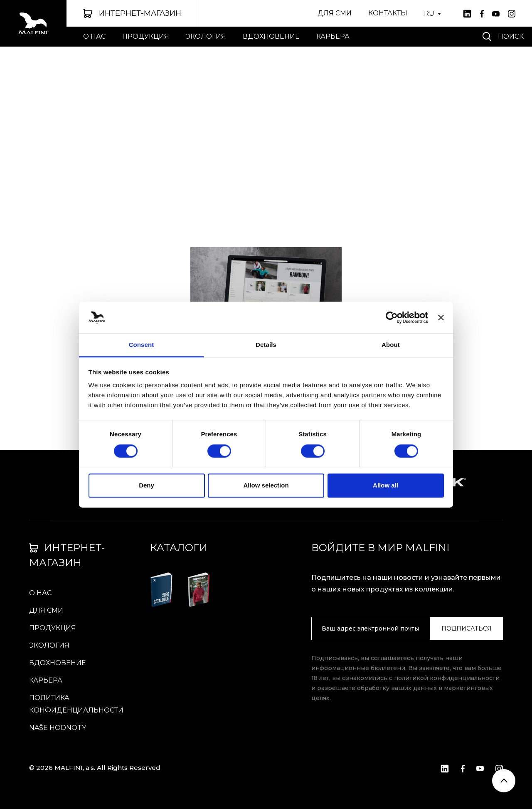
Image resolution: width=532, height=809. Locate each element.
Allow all (385, 486)
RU (429, 14)
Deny (147, 486)
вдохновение (271, 36)
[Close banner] (441, 317)
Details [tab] (266, 345)
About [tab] (391, 345)
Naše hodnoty (58, 728)
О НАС (94, 36)
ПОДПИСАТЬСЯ (467, 628)
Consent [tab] (142, 345)
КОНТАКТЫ (388, 13)
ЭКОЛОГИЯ (206, 36)
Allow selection (266, 486)
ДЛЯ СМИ (335, 13)
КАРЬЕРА (333, 36)
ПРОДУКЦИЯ (146, 36)
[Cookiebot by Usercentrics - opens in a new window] (392, 317)
